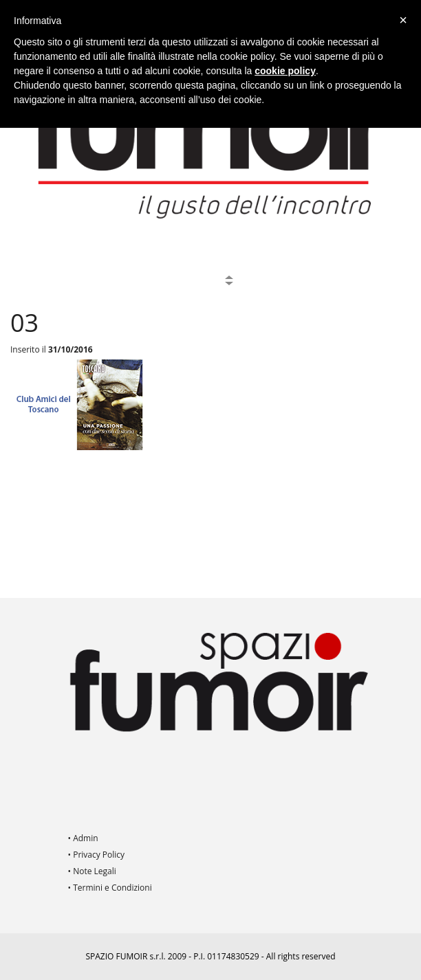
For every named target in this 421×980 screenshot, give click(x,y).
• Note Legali (92, 871)
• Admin (83, 838)
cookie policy (285, 71)
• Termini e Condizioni (110, 888)
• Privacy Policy (97, 855)
